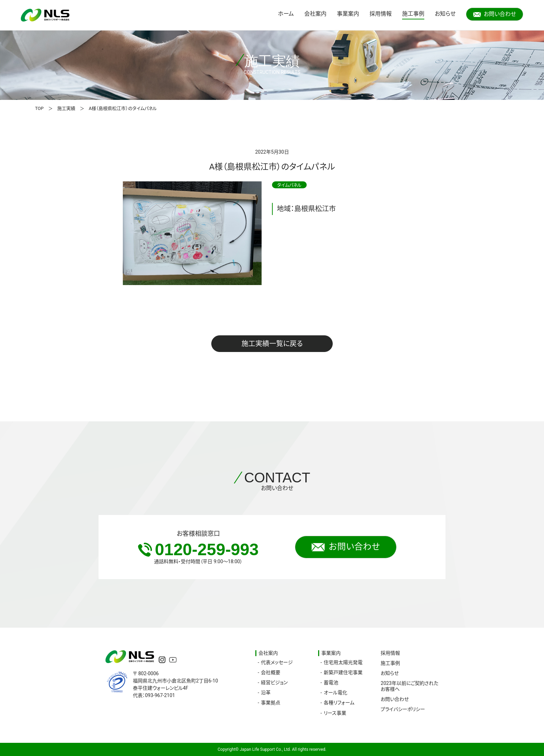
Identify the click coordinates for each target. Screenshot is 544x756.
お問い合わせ (495, 14)
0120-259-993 (198, 549)
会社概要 (271, 672)
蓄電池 (331, 682)
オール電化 (335, 693)
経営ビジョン (274, 682)
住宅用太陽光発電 (343, 662)
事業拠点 (271, 703)
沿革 (266, 693)
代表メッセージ (277, 662)
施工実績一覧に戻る (272, 344)
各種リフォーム (339, 703)
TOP (39, 108)
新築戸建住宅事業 (343, 672)
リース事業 (335, 713)
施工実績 (66, 108)
